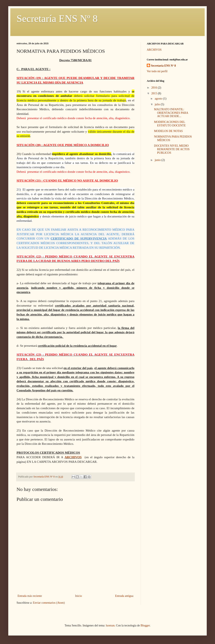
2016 (155, 88)
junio (158, 160)
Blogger (145, 625)
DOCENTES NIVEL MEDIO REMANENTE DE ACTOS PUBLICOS (172, 149)
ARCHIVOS (73, 457)
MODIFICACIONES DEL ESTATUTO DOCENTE (170, 124)
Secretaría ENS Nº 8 (57, 19)
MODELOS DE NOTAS (168, 131)
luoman (110, 625)
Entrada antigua (124, 596)
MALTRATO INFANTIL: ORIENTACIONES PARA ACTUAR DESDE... (171, 113)
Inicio (78, 596)
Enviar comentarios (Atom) (49, 603)
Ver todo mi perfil (157, 71)
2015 (155, 93)
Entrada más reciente (30, 596)
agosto (159, 99)
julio (158, 104)
